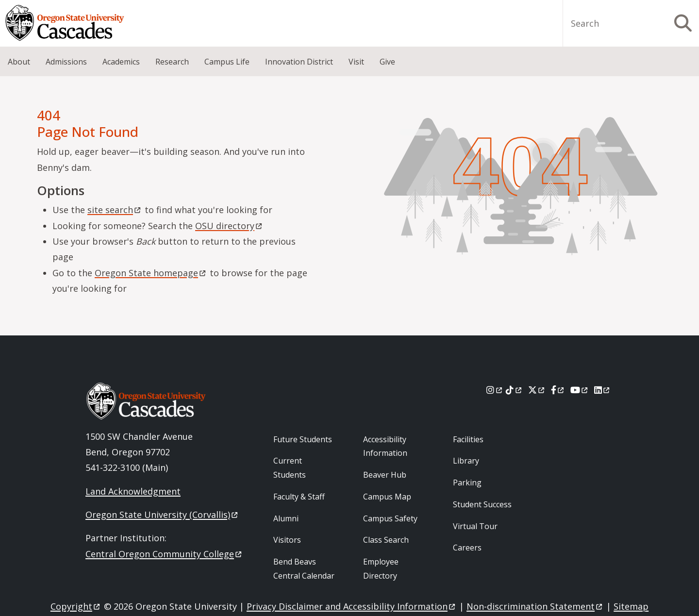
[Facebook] (558, 390)
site (115, 210)
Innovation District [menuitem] (299, 62)
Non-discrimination (535, 606)
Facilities (468, 439)
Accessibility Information (385, 446)
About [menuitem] (19, 62)
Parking (467, 483)
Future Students (303, 439)
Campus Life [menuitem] (227, 62)
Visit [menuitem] (356, 62)
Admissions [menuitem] (66, 62)
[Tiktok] (514, 390)
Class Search (386, 540)
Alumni (286, 518)
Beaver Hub (385, 475)
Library (466, 461)
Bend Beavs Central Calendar (304, 569)
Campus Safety (390, 518)
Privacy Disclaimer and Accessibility (352, 606)
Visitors (287, 540)
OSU (229, 226)
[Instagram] (495, 390)
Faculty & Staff (299, 497)
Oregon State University (162, 515)
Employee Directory (381, 569)
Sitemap (631, 606)
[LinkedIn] (603, 390)
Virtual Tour (475, 526)
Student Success (482, 504)
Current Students (290, 468)
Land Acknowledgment (133, 491)
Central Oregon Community (164, 554)
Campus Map (387, 497)
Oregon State (151, 273)
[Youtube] (580, 390)
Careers (467, 548)
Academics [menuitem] (121, 62)
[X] (537, 390)
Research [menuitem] (172, 62)
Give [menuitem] (387, 62)
